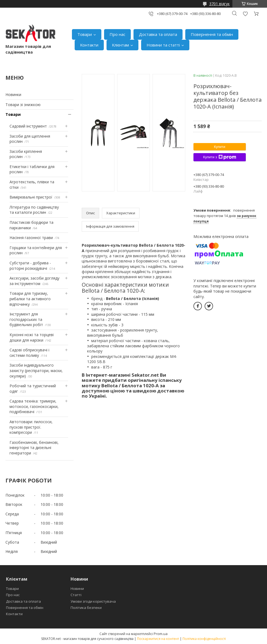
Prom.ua (161, 634)
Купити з (219, 157)
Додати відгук (245, 14)
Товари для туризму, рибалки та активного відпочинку (30, 299)
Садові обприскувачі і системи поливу (29, 353)
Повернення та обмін (212, 34)
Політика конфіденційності (204, 639)
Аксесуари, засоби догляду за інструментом (34, 281)
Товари (85, 34)
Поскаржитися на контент (158, 639)
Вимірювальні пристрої (31, 197)
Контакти (89, 45)
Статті (76, 595)
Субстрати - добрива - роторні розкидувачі (30, 266)
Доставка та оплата (158, 34)
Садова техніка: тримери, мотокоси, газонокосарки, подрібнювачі (34, 406)
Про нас (117, 34)
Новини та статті (163, 45)
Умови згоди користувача (93, 601)
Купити (220, 147)
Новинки (13, 95)
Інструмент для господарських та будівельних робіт (26, 319)
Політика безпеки (86, 608)
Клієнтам (120, 45)
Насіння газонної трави (31, 238)
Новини (77, 589)
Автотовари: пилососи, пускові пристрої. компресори (31, 427)
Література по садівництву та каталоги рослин (34, 210)
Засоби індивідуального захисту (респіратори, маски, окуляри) (36, 370)
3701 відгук (219, 4)
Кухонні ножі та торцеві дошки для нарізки (32, 337)
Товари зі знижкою (23, 105)
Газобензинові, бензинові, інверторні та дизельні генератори (34, 448)
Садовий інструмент (28, 126)
